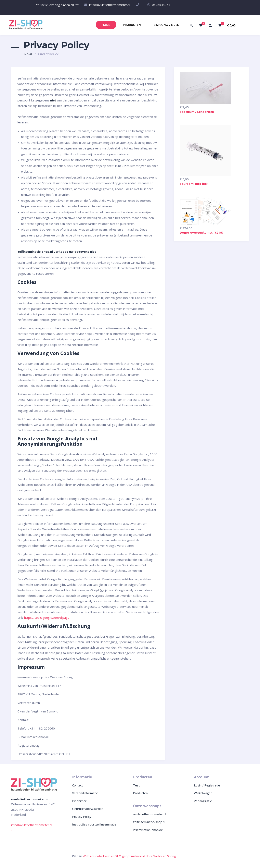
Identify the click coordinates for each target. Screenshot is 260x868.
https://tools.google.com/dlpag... (47, 618)
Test (136, 785)
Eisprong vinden (167, 25)
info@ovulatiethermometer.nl (110, 5)
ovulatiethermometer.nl (149, 814)
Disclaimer (79, 801)
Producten (132, 25)
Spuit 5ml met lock (194, 184)
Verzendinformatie (85, 793)
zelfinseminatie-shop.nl (149, 822)
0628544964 (161, 5)
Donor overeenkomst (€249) (201, 232)
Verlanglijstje (203, 801)
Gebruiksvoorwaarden (88, 809)
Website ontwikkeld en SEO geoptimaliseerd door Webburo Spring (129, 856)
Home (106, 25)
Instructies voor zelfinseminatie (94, 824)
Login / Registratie (207, 785)
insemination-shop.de (148, 830)
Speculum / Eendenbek (197, 112)
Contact (77, 785)
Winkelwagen (203, 793)
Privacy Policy (82, 817)
